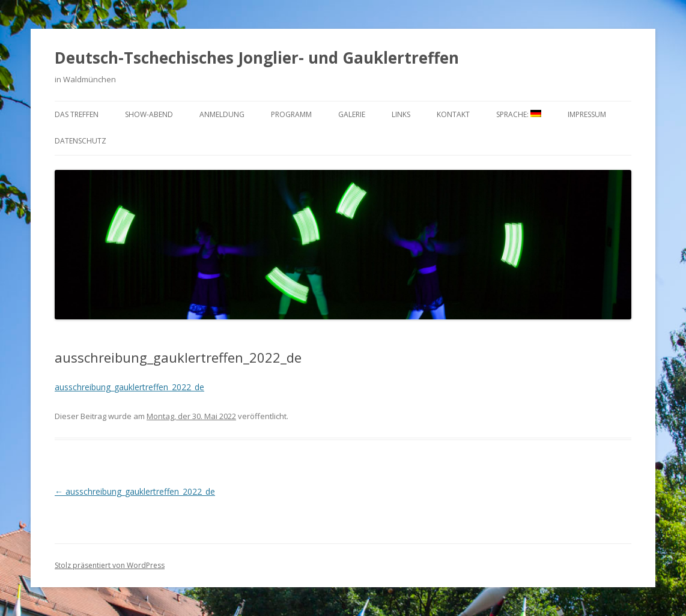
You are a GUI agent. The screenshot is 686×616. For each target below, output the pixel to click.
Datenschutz (80, 141)
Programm (291, 114)
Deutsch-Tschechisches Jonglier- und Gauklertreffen (257, 58)
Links (401, 114)
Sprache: (519, 114)
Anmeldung (222, 114)
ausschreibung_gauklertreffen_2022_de (129, 387)
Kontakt (453, 114)
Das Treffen (77, 114)
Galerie (352, 114)
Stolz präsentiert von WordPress (110, 565)
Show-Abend (149, 114)
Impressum (587, 114)
